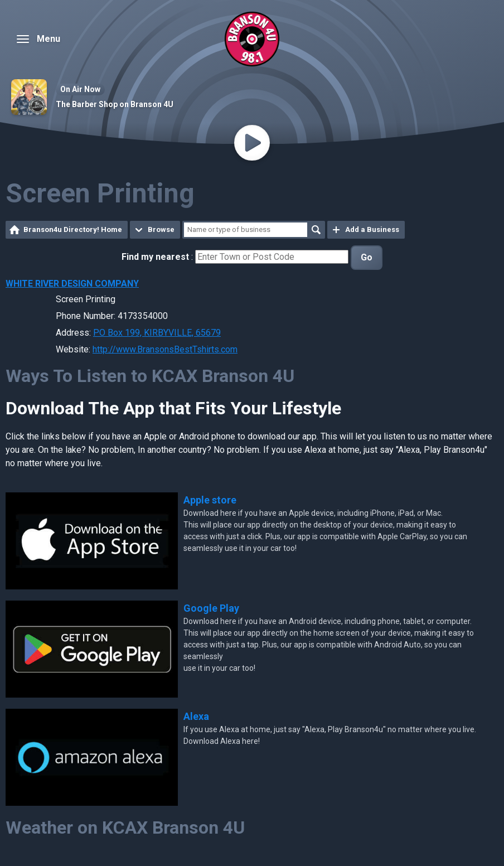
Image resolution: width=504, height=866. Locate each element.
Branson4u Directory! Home (73, 229)
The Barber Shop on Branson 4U (115, 104)
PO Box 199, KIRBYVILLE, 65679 (157, 333)
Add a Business (372, 229)
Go (367, 257)
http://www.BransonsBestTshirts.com (165, 349)
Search (316, 230)
